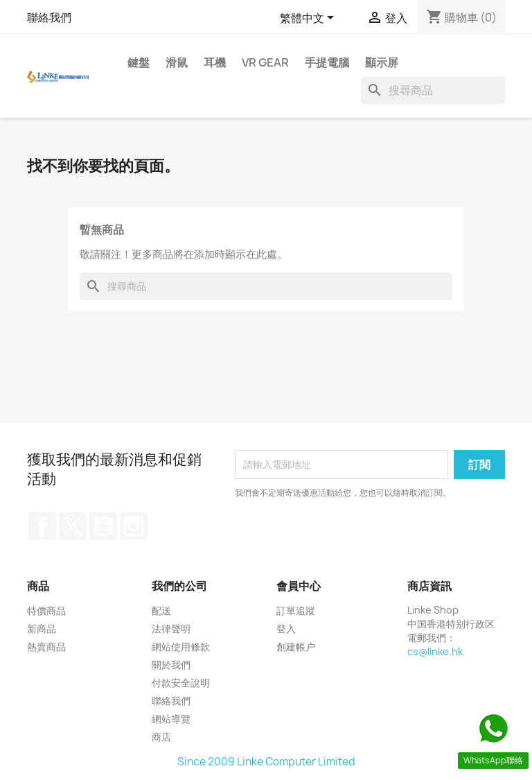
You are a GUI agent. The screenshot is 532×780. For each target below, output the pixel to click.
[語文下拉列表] (309, 19)
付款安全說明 (181, 683)
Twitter (73, 526)
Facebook (42, 526)
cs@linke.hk (435, 651)
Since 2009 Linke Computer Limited (266, 762)
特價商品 (46, 610)
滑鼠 (177, 62)
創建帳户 (296, 647)
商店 (161, 737)
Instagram (134, 526)
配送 (161, 610)
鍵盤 (139, 62)
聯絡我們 (49, 17)
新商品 (42, 629)
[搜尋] (433, 90)
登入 (286, 629)
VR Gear (265, 62)
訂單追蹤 (296, 610)
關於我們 (171, 665)
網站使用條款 (181, 647)
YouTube (103, 526)
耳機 (215, 62)
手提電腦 (327, 62)
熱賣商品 (46, 647)
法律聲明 (171, 629)
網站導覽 (171, 719)
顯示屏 (382, 62)
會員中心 (299, 586)
